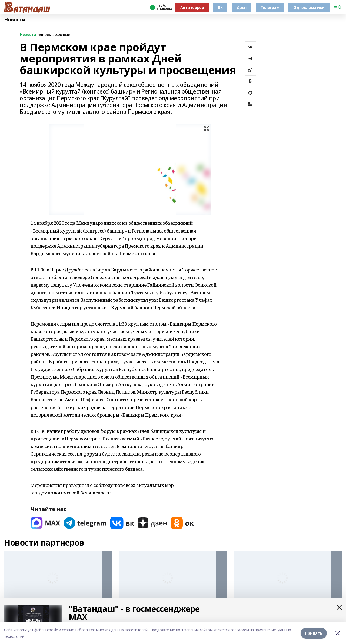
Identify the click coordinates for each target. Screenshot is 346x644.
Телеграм (270, 7)
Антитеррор (192, 7)
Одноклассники (309, 7)
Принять (314, 633)
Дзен (241, 7)
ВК (220, 7)
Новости (15, 20)
